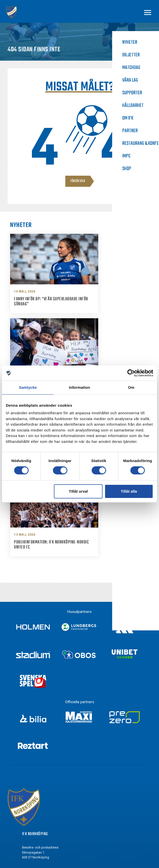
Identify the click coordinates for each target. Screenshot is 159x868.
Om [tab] (131, 387)
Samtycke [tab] (28, 387)
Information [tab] (79, 387)
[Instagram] (25, 801)
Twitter (37, 810)
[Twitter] (25, 810)
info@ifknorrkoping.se (50, 752)
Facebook (39, 791)
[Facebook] (25, 791)
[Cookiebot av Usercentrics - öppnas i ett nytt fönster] (131, 373)
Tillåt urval (78, 491)
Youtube (38, 819)
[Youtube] (25, 819)
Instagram (39, 801)
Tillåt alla (129, 491)
